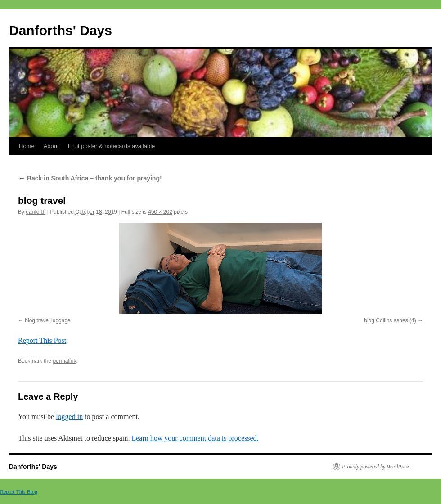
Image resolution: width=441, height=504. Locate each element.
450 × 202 (160, 212)
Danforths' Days (61, 30)
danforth (36, 212)
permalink (64, 361)
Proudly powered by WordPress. (377, 467)
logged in (69, 416)
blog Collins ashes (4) (390, 320)
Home (27, 146)
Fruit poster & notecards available (112, 146)
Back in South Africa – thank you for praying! (90, 178)
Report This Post (42, 340)
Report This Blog (19, 492)
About (51, 146)
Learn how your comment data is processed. (195, 438)
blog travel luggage (47, 320)
